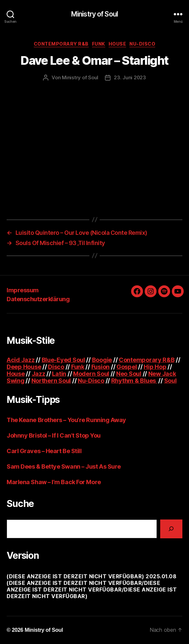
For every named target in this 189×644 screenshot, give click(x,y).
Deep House (24, 367)
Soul (170, 381)
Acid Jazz (21, 360)
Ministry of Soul (94, 14)
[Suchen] (171, 529)
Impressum (23, 290)
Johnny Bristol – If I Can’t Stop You (54, 435)
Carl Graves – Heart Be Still (44, 451)
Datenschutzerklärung (38, 299)
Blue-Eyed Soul (63, 360)
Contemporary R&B (61, 44)
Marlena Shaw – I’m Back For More (54, 482)
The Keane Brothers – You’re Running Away (66, 420)
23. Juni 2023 (130, 77)
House (118, 44)
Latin (59, 374)
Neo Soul (129, 374)
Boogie (102, 360)
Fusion (100, 367)
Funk (99, 44)
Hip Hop (155, 367)
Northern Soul (51, 381)
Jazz (39, 374)
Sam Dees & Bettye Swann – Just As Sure (64, 466)
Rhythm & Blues (134, 381)
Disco (56, 367)
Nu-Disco (142, 44)
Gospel (127, 367)
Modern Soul (91, 374)
